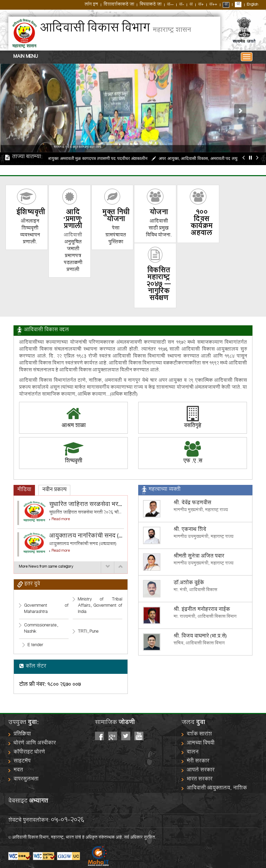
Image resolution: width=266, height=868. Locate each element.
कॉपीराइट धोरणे (29, 753)
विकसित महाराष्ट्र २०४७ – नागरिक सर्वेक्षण (159, 285)
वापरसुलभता (26, 780)
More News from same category (46, 566)
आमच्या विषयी (201, 744)
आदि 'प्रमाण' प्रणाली (73, 220)
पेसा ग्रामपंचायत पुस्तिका (116, 236)
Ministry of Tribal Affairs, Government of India (100, 606)
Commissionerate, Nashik (41, 629)
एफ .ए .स (193, 462)
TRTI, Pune (88, 632)
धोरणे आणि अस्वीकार (35, 744)
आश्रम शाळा (74, 426)
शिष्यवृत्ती (31, 213)
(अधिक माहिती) (124, 395)
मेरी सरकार (198, 762)
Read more (61, 519)
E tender (36, 645)
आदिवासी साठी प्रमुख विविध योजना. (159, 229)
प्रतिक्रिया (22, 735)
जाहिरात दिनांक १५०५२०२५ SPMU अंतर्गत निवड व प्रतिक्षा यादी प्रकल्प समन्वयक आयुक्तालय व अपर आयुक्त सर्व (130, 170)
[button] (20, 108)
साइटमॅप (22, 762)
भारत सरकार (199, 780)
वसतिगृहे (193, 419)
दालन (193, 753)
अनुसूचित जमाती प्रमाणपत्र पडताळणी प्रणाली (73, 256)
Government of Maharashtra (46, 609)
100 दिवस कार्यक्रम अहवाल (202, 223)
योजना (159, 213)
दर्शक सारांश (199, 735)
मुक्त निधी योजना (116, 216)
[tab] (24, 490)
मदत (18, 771)
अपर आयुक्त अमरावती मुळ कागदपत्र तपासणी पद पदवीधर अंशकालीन (96, 159)
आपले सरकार (201, 771)
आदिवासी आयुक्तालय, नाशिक (217, 789)
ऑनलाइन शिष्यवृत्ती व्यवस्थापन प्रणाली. (30, 232)
